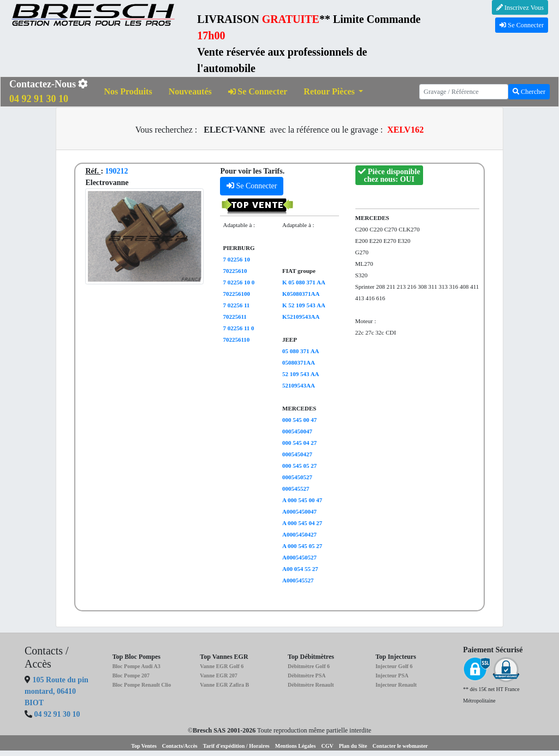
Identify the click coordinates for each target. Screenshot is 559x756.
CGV (327, 746)
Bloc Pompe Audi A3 (136, 666)
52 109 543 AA (301, 374)
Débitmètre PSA (307, 675)
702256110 (236, 340)
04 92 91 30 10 (57, 714)
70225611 (234, 317)
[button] (333, 92)
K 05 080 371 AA (304, 282)
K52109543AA (301, 317)
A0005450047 (299, 511)
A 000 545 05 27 (302, 546)
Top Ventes (144, 746)
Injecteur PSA (392, 675)
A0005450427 (299, 534)
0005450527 (297, 477)
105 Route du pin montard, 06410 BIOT (57, 691)
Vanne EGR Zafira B (224, 685)
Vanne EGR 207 (219, 675)
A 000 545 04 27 (302, 523)
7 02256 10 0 (239, 282)
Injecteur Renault (396, 685)
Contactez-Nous (49, 91)
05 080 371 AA (301, 351)
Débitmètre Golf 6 (309, 666)
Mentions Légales (296, 746)
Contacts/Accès (180, 746)
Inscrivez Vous (520, 8)
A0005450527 (299, 557)
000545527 (296, 489)
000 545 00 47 (299, 420)
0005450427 (297, 454)
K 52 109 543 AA (304, 305)
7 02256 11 (236, 305)
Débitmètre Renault (311, 685)
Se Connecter (522, 25)
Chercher (529, 92)
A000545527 (298, 580)
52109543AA (299, 385)
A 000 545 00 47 (302, 500)
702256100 (236, 294)
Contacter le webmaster (400, 746)
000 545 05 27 (299, 466)
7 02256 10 (236, 259)
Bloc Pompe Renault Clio (142, 685)
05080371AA (299, 362)
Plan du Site (353, 746)
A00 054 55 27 (300, 569)
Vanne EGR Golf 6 (222, 666)
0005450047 (297, 431)
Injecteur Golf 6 (394, 666)
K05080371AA (301, 294)
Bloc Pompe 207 (131, 675)
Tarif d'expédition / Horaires (236, 746)
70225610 (235, 271)
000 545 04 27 (299, 443)
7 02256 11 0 (238, 328)
